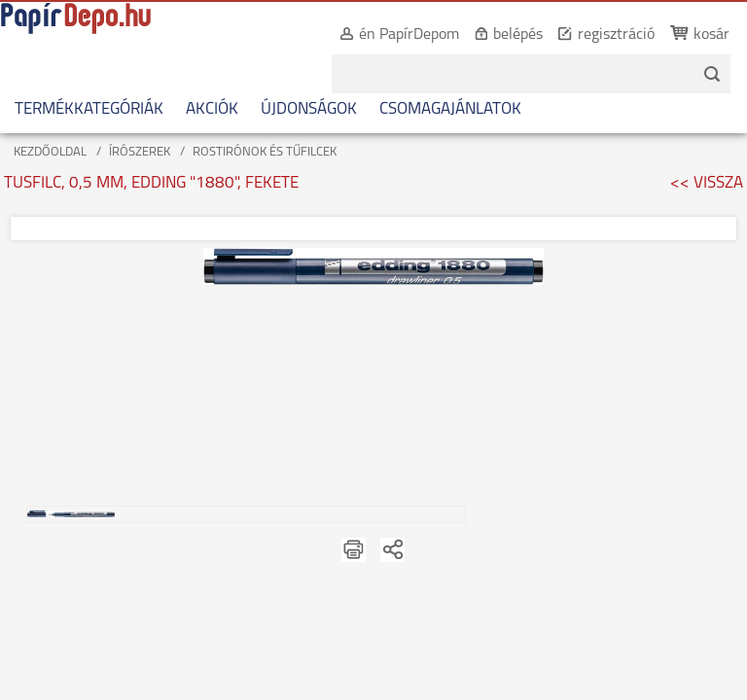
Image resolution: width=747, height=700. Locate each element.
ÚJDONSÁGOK (309, 109)
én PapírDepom (389, 35)
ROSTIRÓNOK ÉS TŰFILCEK (265, 152)
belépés (498, 35)
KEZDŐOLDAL (50, 152)
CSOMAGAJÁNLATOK (450, 109)
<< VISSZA (707, 183)
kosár (691, 35)
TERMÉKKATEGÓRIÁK (89, 109)
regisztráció (596, 35)
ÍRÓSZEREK (140, 152)
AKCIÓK (212, 109)
